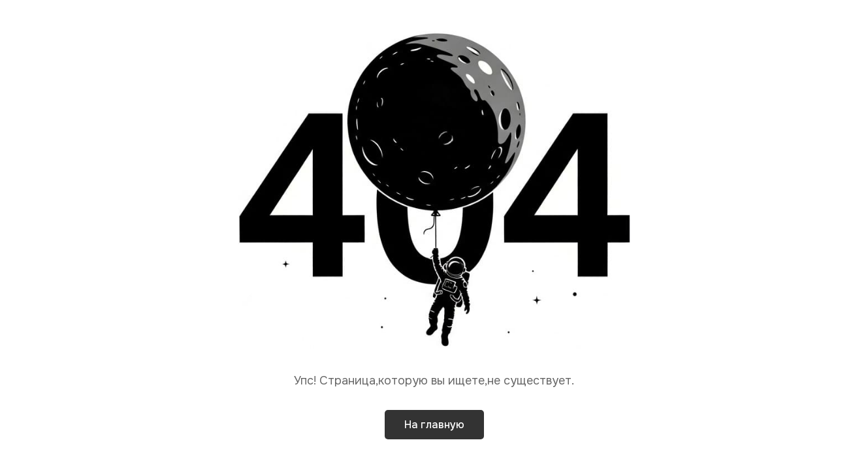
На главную (434, 425)
